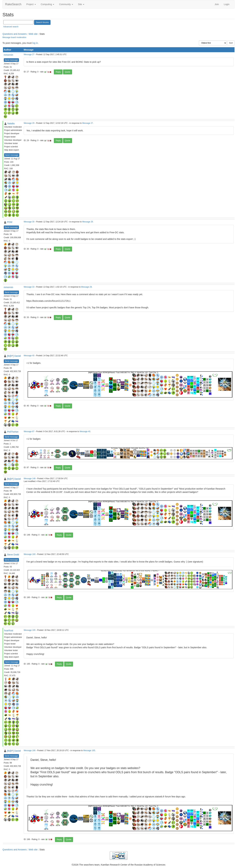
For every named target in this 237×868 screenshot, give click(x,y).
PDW (10, 222)
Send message (11, 60)
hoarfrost (9, 630)
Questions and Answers (15, 34)
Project (31, 4)
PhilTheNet (13, 432)
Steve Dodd (13, 555)
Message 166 (30, 750)
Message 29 (29, 123)
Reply (58, 72)
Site (81, 4)
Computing (48, 4)
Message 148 (30, 479)
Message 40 (29, 356)
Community (66, 4)
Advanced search (11, 27)
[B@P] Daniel (14, 356)
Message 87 (29, 431)
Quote (68, 72)
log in (35, 43)
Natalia (11, 123)
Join (217, 4)
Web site (33, 34)
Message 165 (30, 630)
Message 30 (29, 222)
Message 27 (29, 54)
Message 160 (30, 554)
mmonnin (9, 55)
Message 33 (29, 287)
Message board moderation (14, 37)
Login (227, 4)
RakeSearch (13, 4)
